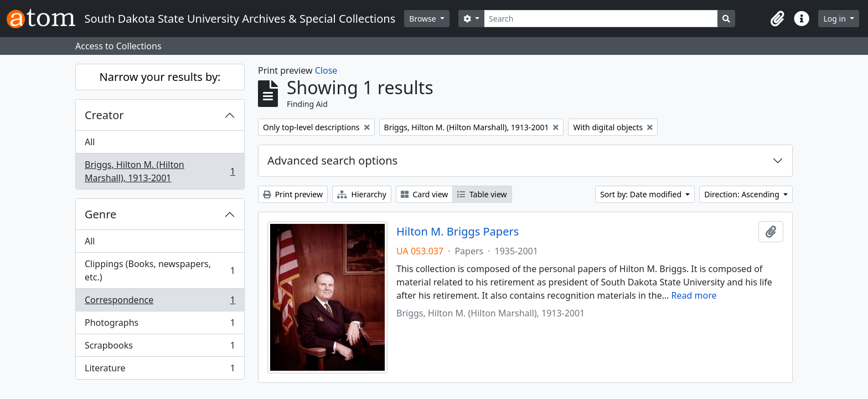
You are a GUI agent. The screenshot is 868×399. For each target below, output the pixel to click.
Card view (424, 194)
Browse (423, 19)
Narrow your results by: (160, 77)
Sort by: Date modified (642, 194)
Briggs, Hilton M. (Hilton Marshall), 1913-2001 (160, 171)
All (90, 142)
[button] (777, 19)
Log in (835, 19)
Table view (482, 194)
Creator (104, 115)
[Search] (601, 19)
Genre (100, 214)
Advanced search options (332, 160)
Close (326, 70)
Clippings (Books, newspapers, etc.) (160, 270)
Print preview (293, 194)
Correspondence (160, 302)
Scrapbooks (160, 348)
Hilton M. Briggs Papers (458, 232)
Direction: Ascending (743, 194)
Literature (160, 370)
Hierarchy (362, 194)
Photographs (160, 325)
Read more (694, 295)
